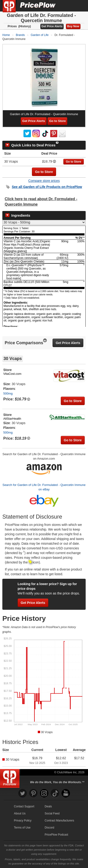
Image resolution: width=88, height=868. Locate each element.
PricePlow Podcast (56, 835)
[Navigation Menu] (80, 6)
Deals (48, 806)
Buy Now (73, 26)
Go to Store (57, 121)
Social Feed (52, 813)
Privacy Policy (23, 821)
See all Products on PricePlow (47, 187)
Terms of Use (22, 828)
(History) (25, 26)
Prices (12, 26)
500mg (8, 393)
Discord (49, 828)
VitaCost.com (12, 374)
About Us (20, 813)
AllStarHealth (12, 419)
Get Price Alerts (52, 26)
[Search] (69, 6)
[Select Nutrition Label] (44, 222)
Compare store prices (44, 181)
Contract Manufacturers (59, 821)
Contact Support (24, 806)
